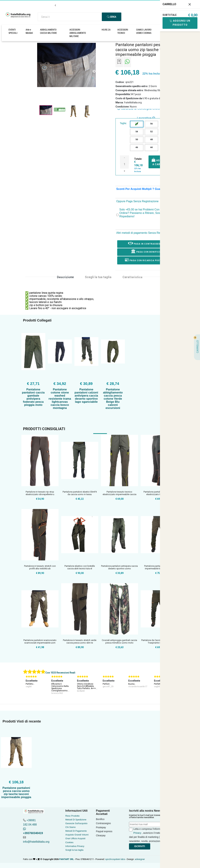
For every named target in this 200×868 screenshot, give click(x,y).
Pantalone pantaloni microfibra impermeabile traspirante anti (159, 567)
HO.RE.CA (106, 30)
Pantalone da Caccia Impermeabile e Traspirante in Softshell (159, 642)
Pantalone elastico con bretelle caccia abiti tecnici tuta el (80, 567)
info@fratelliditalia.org (36, 842)
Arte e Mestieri (29, 31)
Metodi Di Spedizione (76, 820)
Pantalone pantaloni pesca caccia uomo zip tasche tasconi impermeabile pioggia (16, 793)
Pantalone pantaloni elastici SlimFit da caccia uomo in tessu (80, 493)
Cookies (69, 842)
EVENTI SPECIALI (13, 31)
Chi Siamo (70, 827)
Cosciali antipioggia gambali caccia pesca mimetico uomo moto (119, 642)
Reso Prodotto (72, 816)
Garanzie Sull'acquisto (76, 823)
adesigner (140, 859)
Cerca (112, 17)
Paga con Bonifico (146, 251)
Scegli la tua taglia (74, 850)
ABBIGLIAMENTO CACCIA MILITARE (48, 31)
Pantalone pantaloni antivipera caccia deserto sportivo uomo (119, 567)
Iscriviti (140, 846)
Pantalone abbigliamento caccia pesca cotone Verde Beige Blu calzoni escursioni (113, 399)
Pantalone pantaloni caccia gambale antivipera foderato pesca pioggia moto (33, 397)
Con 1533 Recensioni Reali (60, 673)
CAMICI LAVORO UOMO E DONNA (144, 31)
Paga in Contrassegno (146, 243)
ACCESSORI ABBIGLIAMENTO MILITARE (78, 33)
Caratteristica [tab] (132, 277)
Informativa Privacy (75, 846)
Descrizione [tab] (65, 277)
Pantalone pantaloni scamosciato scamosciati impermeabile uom (40, 642)
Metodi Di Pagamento (76, 831)
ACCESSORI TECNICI (123, 31)
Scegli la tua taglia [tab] (98, 277)
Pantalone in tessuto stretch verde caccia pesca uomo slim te (80, 642)
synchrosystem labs (115, 859)
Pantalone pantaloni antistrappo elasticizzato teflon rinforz (159, 493)
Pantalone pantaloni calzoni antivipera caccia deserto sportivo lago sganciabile (86, 396)
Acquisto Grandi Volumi (77, 835)
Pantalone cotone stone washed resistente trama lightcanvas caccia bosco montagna (60, 399)
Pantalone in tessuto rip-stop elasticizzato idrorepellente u (40, 493)
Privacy (137, 833)
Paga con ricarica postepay (146, 260)
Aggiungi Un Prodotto (180, 23)
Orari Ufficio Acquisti (75, 838)
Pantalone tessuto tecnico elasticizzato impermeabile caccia (120, 493)
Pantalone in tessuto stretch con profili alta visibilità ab (40, 567)
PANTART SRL (66, 859)
